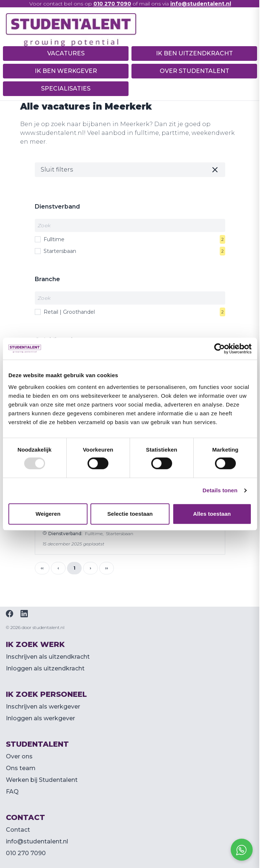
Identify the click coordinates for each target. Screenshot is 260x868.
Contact (18, 830)
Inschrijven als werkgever (43, 707)
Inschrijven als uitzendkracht (48, 657)
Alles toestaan (212, 514)
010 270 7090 (26, 853)
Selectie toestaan (130, 514)
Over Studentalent (194, 71)
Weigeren (48, 514)
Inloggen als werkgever (40, 718)
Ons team (21, 768)
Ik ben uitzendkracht (194, 53)
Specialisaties (66, 89)
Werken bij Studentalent (42, 780)
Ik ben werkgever (66, 71)
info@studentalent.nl (37, 841)
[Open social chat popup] (242, 850)
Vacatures (66, 53)
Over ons (19, 756)
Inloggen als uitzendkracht (45, 668)
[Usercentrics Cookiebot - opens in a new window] (220, 349)
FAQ (12, 792)
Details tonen (220, 490)
